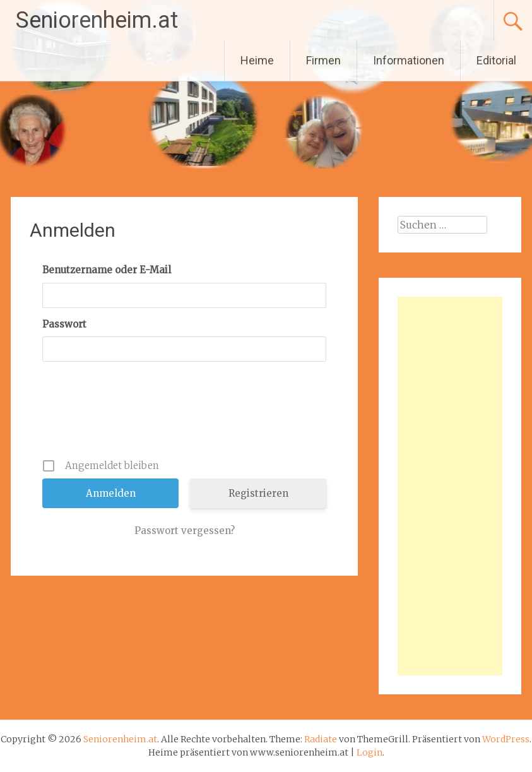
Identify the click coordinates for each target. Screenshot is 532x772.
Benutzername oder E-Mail (107, 270)
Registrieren (258, 493)
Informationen (409, 60)
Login (369, 752)
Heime (257, 60)
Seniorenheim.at (97, 20)
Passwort (64, 324)
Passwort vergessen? (185, 531)
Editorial (496, 60)
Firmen (323, 60)
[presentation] (186, 415)
